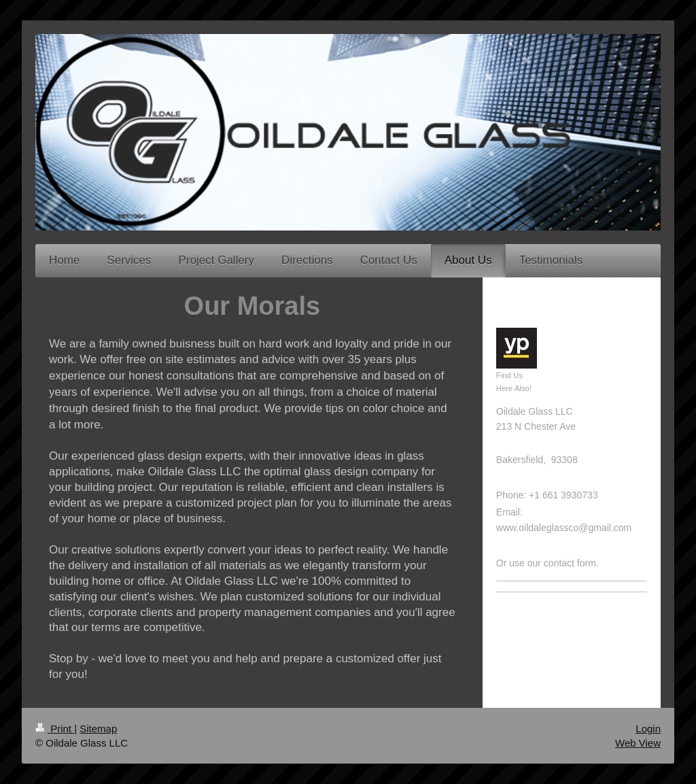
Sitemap (98, 729)
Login (648, 729)
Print (55, 729)
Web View (638, 743)
